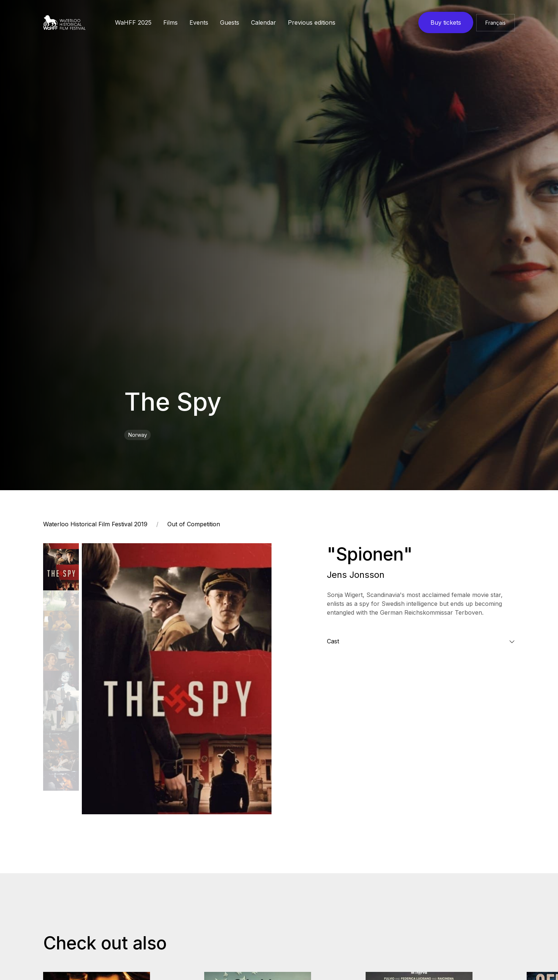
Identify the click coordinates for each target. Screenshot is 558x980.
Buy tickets (446, 22)
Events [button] (199, 22)
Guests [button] (230, 22)
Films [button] (170, 22)
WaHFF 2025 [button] (133, 22)
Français (496, 23)
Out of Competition (194, 524)
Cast (333, 641)
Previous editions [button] (312, 22)
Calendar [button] (264, 22)
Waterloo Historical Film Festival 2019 (95, 524)
